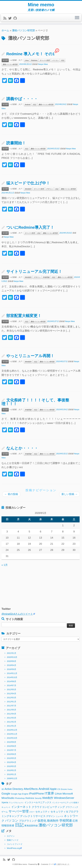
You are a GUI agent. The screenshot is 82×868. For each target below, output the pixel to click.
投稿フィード (13, 840)
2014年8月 (12, 681)
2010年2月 (12, 770)
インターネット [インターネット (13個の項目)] (21, 807)
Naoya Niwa (43, 64)
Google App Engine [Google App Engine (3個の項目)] (20, 794)
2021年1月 (12, 653)
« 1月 (5, 565)
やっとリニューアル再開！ (30, 356)
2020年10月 (12, 657)
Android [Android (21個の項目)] (44, 789)
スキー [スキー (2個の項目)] (32, 812)
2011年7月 (12, 706)
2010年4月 (12, 762)
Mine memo (41, 5)
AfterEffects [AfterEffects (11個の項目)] (31, 789)
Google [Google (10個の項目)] (6, 794)
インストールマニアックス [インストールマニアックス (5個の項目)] (38, 802)
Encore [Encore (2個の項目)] (64, 789)
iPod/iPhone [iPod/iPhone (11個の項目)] (37, 794)
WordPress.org (13, 848)
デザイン (49, 189)
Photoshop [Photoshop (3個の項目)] (20, 798)
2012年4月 (12, 694)
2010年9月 (12, 742)
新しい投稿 (69, 494)
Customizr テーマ (48, 864)
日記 (63, 60)
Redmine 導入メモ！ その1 (31, 54)
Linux (27, 60)
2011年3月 (12, 718)
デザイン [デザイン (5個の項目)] (51, 816)
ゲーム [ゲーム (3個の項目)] (5, 812)
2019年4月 (12, 665)
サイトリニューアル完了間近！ (34, 272)
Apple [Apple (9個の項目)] (53, 789)
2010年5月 (12, 758)
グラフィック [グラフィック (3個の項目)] (72, 807)
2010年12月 (12, 730)
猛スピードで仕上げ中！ (28, 183)
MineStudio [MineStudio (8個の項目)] (8, 798)
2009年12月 (12, 778)
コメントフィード (15, 844)
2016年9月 (12, 669)
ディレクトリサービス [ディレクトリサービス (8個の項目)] (33, 816)
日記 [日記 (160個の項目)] (19, 825)
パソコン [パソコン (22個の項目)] (12, 820)
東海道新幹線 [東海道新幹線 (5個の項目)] (31, 826)
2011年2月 (12, 722)
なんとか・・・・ (22, 448)
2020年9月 (12, 661)
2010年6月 (12, 754)
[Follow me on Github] (16, 18)
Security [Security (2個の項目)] (38, 798)
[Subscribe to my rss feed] (6, 18)
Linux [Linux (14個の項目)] (58, 794)
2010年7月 (12, 750)
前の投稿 (11, 494)
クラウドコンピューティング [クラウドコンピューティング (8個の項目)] (48, 807)
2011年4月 (12, 714)
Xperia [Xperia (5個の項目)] (5, 802)
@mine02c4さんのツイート (17, 614)
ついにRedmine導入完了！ (30, 227)
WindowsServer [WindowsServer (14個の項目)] (64, 798)
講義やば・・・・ (22, 99)
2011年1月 (12, 726)
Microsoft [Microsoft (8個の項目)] (68, 794)
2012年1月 (12, 702)
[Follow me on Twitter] (11, 18)
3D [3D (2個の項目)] (3, 789)
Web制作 (28, 189)
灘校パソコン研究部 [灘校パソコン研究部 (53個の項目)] (56, 825)
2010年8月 (12, 746)
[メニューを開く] (77, 18)
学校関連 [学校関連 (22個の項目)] (66, 820)
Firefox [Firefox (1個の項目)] (70, 789)
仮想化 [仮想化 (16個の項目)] (42, 821)
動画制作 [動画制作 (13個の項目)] (53, 821)
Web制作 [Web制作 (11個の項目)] (48, 798)
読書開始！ (16, 143)
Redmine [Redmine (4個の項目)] (30, 798)
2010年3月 (12, 766)
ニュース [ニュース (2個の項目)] (60, 816)
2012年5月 (12, 690)
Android (28, 104)
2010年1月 (12, 774)
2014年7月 (12, 685)
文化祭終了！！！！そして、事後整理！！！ (35, 402)
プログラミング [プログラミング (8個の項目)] (28, 821)
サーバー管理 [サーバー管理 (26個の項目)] (19, 811)
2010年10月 (12, 738)
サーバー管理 (45, 60)
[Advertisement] (20, 586)
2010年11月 (12, 734)
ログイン (11, 836)
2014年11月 (12, 673)
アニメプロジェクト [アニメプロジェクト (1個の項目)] (16, 803)
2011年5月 (12, 710)
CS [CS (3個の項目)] (59, 789)
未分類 (5, 60)
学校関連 (46, 277)
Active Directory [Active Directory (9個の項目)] (14, 789)
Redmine (34, 60)
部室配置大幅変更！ (24, 316)
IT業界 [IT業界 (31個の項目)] (49, 793)
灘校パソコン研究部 (23, 30)
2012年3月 (12, 698)
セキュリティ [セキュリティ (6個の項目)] (43, 812)
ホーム (5, 30)
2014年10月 (12, 677)
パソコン (55, 60)
